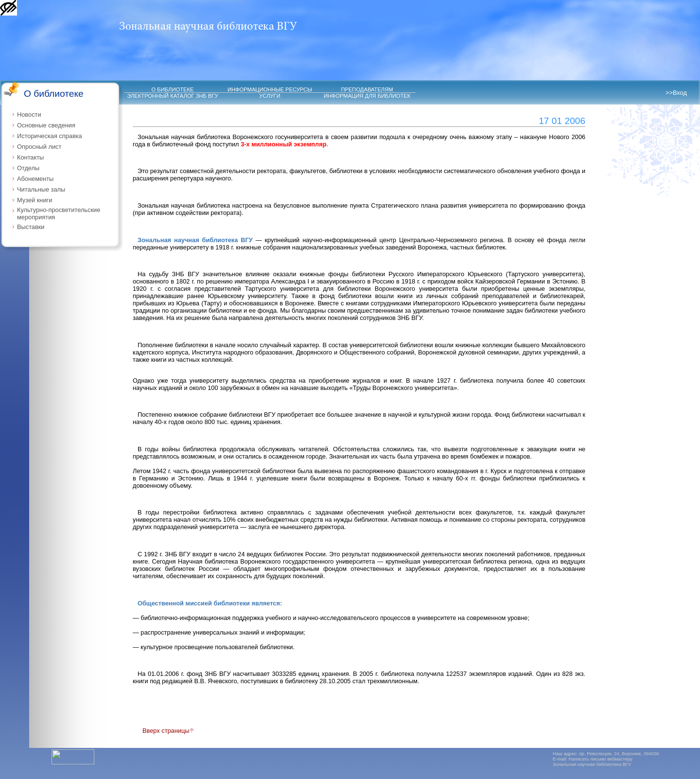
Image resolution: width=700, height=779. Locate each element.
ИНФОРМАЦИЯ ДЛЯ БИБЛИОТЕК (367, 96)
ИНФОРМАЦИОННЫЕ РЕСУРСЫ (270, 89)
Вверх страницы (168, 731)
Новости (29, 115)
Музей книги (35, 200)
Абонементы (35, 179)
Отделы (28, 168)
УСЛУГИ (270, 96)
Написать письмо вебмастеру (601, 759)
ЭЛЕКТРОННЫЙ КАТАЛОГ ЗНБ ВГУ (172, 96)
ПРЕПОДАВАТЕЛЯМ (367, 89)
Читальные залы (41, 189)
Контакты (30, 157)
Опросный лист (39, 147)
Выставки (31, 227)
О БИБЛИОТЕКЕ (173, 89)
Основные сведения (46, 125)
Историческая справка (50, 136)
